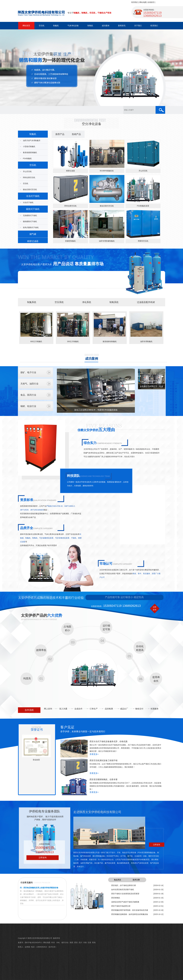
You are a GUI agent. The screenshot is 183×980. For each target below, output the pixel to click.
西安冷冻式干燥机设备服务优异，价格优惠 (109, 741)
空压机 (42, 26)
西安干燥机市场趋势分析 (121, 906)
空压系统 (59, 302)
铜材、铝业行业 (28, 406)
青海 (94, 943)
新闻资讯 (122, 26)
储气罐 (33, 234)
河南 (85, 943)
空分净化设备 (92, 124)
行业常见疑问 (27, 883)
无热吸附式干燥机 (30, 215)
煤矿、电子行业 (28, 372)
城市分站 (65, 943)
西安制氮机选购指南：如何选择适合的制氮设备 (130, 914)
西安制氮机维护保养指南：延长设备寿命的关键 (130, 910)
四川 (80, 943)
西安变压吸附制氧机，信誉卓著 (104, 779)
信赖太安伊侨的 (96, 430)
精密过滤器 (33, 241)
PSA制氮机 (27, 158)
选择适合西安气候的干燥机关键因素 (125, 902)
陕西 (71, 943)
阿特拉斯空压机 (29, 177)
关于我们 (138, 26)
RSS (53, 943)
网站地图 (143, 2)
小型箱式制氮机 (29, 146)
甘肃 (89, 943)
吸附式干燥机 (33, 209)
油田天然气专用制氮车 (32, 140)
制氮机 (56, 26)
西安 (76, 943)
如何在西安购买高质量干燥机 (123, 890)
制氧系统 (114, 302)
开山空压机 (27, 171)
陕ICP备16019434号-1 (34, 943)
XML (58, 943)
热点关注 (118, 880)
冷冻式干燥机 (33, 196)
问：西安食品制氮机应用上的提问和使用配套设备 (39, 888)
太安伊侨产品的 (42, 615)
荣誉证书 (37, 730)
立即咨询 (43, 858)
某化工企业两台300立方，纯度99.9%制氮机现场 (96, 410)
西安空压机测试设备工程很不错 (104, 760)
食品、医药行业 (28, 395)
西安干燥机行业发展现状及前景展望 (125, 894)
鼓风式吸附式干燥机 (31, 227)
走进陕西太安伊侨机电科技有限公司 (97, 812)
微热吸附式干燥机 (30, 221)
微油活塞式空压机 (30, 189)
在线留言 (151, 2)
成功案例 (106, 26)
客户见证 (67, 727)
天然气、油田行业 (29, 384)
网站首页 (26, 26)
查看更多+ (94, 754)
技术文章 (136, 880)
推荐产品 (60, 134)
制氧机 (90, 26)
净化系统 (87, 302)
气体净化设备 (73, 26)
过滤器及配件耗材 (146, 302)
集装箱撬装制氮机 (30, 152)
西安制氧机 (116, 898)
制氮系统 (32, 302)
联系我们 (135, 2)
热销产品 (76, 134)
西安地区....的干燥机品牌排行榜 (124, 885)
